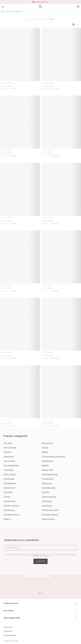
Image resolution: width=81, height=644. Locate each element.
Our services (40, 611)
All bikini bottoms (11, 506)
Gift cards (8, 443)
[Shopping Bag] (78, 7)
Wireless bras (48, 479)
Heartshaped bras (50, 474)
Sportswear (47, 506)
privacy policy (35, 555)
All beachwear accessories (53, 457)
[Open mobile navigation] (3, 7)
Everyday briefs (49, 488)
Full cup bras (9, 461)
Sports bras (47, 483)
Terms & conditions (10, 635)
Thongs (7, 497)
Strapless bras (10, 483)
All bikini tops (10, 501)
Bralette (45, 465)
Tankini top (47, 501)
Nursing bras (9, 488)
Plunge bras (9, 479)
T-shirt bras (9, 470)
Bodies (45, 452)
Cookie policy (8, 631)
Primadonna (9, 510)
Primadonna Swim (12, 515)
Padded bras (48, 461)
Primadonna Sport (50, 515)
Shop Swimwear (49, 497)
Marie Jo (7, 519)
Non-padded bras (11, 465)
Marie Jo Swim (48, 519)
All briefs (7, 452)
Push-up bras (10, 474)
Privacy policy (8, 627)
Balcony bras (48, 470)
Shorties (46, 492)
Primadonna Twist (50, 510)
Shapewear (9, 457)
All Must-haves (10, 448)
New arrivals (47, 443)
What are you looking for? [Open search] (12, 12)
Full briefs (8, 492)
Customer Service (40, 604)
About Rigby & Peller (40, 618)
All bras (45, 448)
